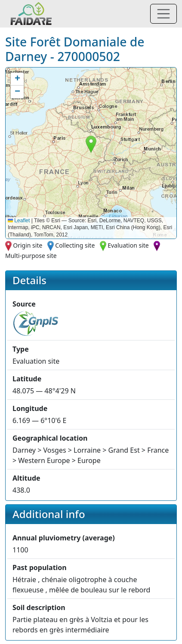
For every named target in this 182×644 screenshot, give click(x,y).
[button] (91, 144)
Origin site (28, 245)
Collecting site (75, 245)
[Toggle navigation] (163, 14)
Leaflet (19, 221)
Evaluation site (128, 245)
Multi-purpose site (31, 256)
